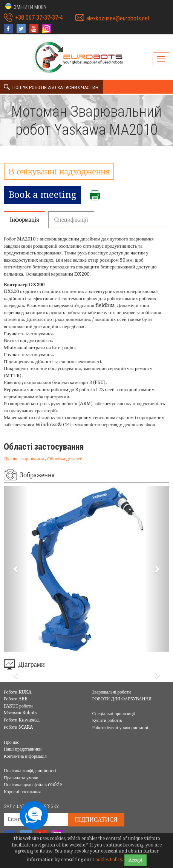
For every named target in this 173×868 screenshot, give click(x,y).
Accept (135, 860)
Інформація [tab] (24, 220)
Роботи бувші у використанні (120, 728)
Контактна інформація (25, 756)
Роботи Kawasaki (22, 720)
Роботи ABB (16, 699)
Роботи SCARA (18, 727)
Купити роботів (107, 720)
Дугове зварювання (24, 459)
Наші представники (23, 749)
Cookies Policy (107, 860)
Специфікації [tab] (71, 220)
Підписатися (96, 819)
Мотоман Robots (20, 713)
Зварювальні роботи (112, 692)
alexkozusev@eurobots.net (118, 18)
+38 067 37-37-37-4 (39, 18)
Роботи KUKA (18, 692)
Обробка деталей (65, 459)
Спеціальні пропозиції (114, 714)
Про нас (11, 742)
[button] (25, 7)
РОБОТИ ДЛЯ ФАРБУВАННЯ (122, 699)
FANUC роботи (18, 706)
